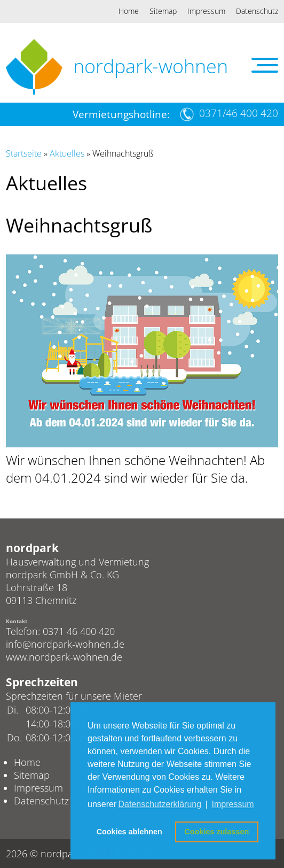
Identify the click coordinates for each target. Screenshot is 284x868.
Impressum (206, 11)
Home (129, 11)
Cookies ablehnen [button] (129, 832)
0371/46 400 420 (239, 113)
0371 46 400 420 (79, 631)
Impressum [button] (233, 804)
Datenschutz (257, 11)
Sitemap (163, 11)
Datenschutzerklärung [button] (160, 804)
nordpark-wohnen (151, 66)
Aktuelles (67, 153)
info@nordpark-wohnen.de (65, 644)
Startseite (24, 153)
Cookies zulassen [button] (216, 832)
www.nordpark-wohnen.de (64, 657)
